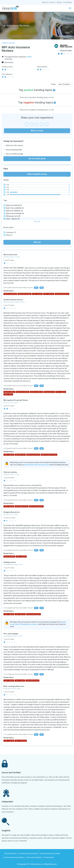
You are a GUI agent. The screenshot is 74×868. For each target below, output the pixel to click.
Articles (59, 2)
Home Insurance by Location (50, 853)
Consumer (10, 232)
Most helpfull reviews (37, 174)
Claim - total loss (49, 294)
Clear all (37, 242)
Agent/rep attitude (13, 205)
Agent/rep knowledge (14, 213)
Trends (53, 84)
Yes (36, 288)
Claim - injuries (20, 681)
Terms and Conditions (34, 857)
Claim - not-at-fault (21, 741)
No (42, 288)
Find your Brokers (11, 853)
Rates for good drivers (33, 455)
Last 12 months (64, 84)
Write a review (37, 131)
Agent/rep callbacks (13, 211)
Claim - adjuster (12, 219)
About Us (45, 2)
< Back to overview (8, 43)
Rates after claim (20, 455)
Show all (37, 221)
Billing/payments (12, 216)
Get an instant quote (37, 159)
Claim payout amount (22, 506)
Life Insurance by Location (28, 853)
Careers (53, 2)
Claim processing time (62, 294)
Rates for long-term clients (49, 455)
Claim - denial (8, 394)
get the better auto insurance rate (37, 465)
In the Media (67, 2)
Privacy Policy (49, 857)
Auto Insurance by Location (14, 857)
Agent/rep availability (14, 208)
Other (8, 235)
